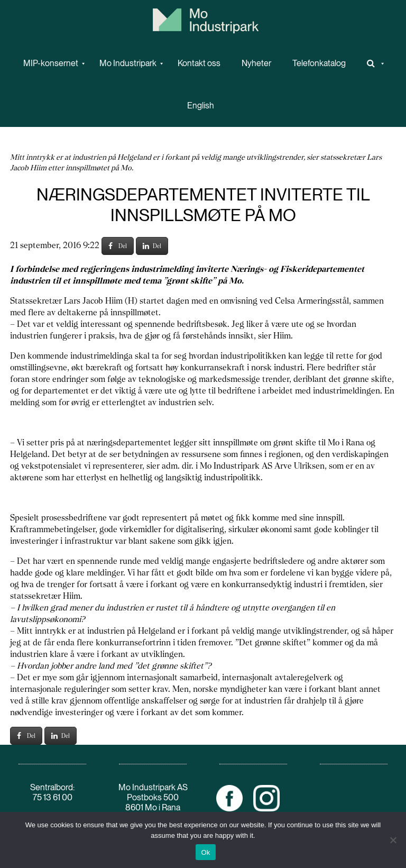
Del (118, 246)
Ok (205, 852)
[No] (393, 840)
